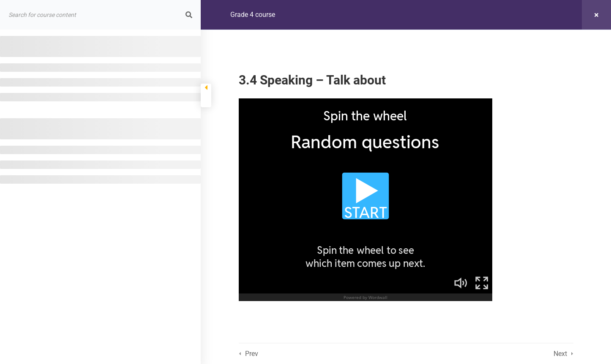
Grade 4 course (253, 15)
